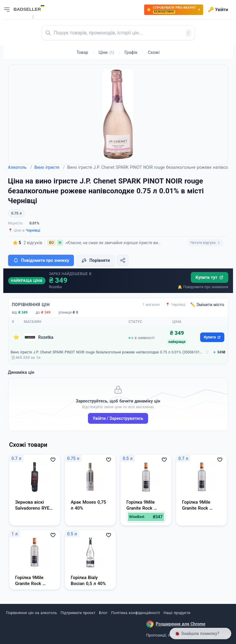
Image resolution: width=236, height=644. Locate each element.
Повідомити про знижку (41, 260)
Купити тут (210, 277)
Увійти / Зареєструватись (118, 418)
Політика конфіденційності (136, 613)
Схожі (154, 52)
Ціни (106, 52)
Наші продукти (177, 613)
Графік (131, 52)
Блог (103, 613)
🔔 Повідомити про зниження (203, 287)
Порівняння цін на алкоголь (31, 613)
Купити (212, 337)
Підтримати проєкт (78, 613)
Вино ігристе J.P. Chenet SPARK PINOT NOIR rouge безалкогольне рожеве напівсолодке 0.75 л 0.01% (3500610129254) (107, 352)
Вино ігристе (50, 167)
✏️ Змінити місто (207, 305)
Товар (82, 52)
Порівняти (95, 260)
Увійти (218, 10)
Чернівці (33, 230)
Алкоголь (20, 167)
